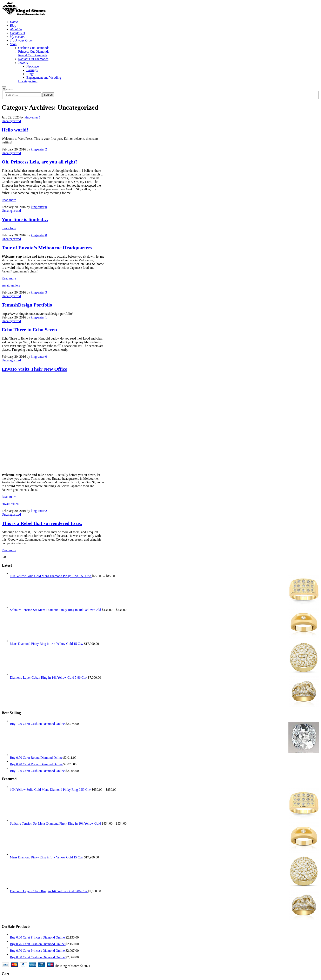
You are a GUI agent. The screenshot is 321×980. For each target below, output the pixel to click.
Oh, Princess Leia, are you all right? (40, 162)
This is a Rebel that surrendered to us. (42, 523)
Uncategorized (11, 121)
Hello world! (15, 130)
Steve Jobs (9, 228)
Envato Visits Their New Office (34, 369)
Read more (9, 200)
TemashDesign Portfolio (27, 305)
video (15, 504)
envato (6, 285)
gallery (16, 285)
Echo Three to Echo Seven (29, 330)
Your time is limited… (25, 219)
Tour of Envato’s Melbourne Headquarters (47, 248)
